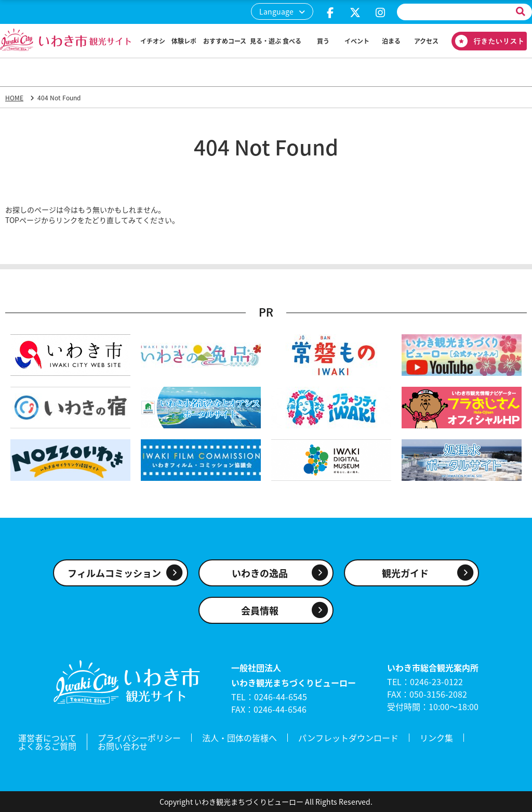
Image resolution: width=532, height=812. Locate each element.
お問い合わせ (123, 746)
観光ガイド (405, 573)
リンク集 (436, 738)
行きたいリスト (485, 41)
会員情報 (260, 611)
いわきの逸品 (260, 573)
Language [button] (276, 11)
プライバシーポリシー (139, 738)
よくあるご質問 (47, 746)
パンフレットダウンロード (348, 738)
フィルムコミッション (114, 573)
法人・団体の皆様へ (240, 738)
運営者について (47, 738)
